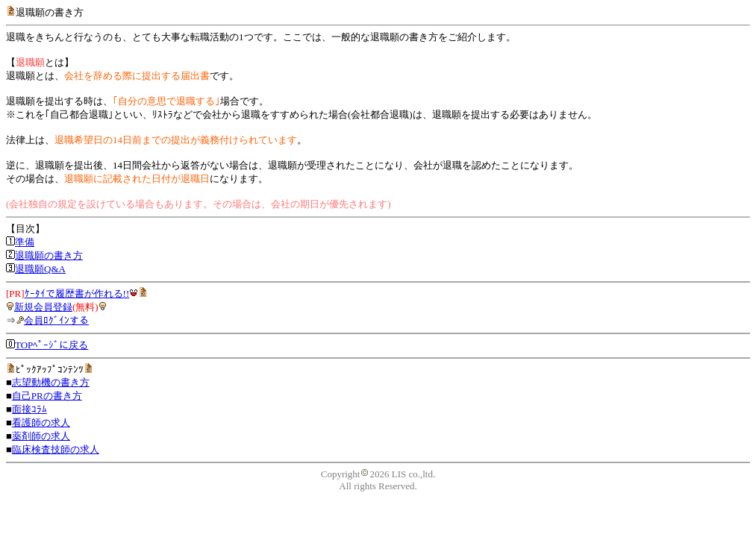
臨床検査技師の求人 (56, 449)
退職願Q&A (40, 269)
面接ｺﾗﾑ (29, 409)
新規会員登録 (43, 307)
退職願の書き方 (49, 255)
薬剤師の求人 (41, 436)
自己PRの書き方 (47, 396)
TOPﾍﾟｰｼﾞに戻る (51, 345)
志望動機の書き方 (51, 382)
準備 (25, 242)
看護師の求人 (41, 423)
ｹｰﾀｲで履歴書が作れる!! (77, 293)
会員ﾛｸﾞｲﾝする (56, 320)
